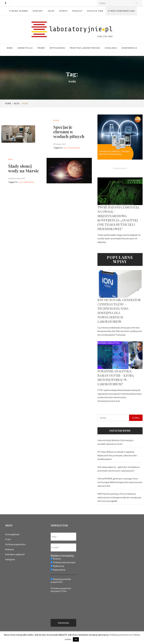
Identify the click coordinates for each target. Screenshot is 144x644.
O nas (8, 539)
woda (77, 148)
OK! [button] (76, 639)
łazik (21, 182)
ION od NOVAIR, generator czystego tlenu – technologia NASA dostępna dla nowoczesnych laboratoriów (119, 311)
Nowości (56, 559)
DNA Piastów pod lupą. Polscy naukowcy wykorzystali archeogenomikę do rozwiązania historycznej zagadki (119, 497)
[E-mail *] (63, 547)
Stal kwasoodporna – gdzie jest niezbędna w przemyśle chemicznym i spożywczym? (119, 469)
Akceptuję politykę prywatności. (61, 580)
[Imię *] (63, 537)
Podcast (77, 11)
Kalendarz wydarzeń (15, 554)
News (10, 48)
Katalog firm (95, 11)
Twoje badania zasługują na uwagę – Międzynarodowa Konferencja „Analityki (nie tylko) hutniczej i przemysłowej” (118, 218)
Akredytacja (25, 48)
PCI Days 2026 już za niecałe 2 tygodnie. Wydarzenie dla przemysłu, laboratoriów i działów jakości (117, 455)
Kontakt (38, 11)
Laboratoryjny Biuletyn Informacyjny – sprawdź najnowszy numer (116, 442)
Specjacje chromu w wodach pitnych (69, 132)
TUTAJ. (64, 591)
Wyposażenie (57, 48)
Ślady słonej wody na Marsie (24, 168)
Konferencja (129, 48)
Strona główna (19, 11)
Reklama (9, 549)
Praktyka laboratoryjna (85, 48)
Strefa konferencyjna (121, 11)
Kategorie (10, 559)
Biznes (56, 120)
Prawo (41, 48)
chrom (71, 148)
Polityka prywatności (15, 544)
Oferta (63, 11)
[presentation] (62, 605)
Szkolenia (111, 48)
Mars (26, 182)
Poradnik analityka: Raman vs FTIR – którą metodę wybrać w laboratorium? (116, 378)
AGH (66, 148)
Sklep (51, 11)
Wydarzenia (57, 566)
